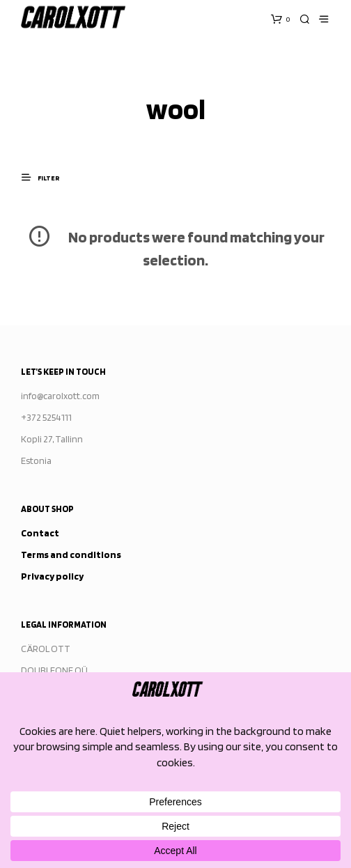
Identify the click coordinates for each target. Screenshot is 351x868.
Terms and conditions (71, 555)
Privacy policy (52, 576)
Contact (40, 533)
